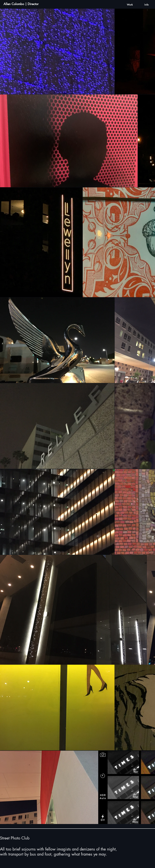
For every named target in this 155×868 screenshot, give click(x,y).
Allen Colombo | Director (21, 4)
